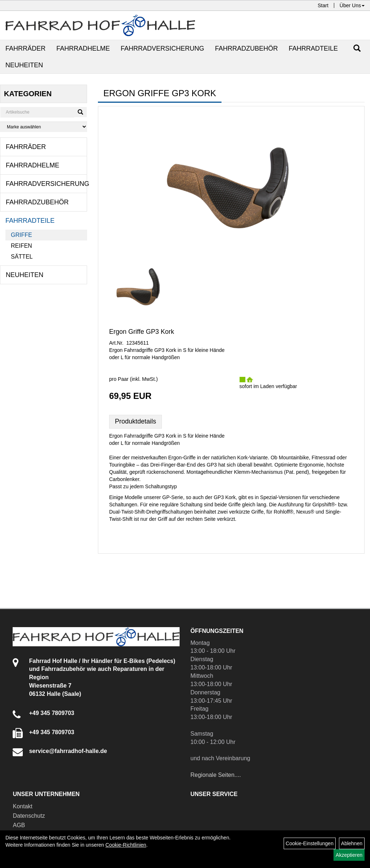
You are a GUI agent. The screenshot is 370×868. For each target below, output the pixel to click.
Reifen (21, 246)
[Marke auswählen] (44, 127)
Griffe (21, 235)
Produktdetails (135, 421)
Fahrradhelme (83, 48)
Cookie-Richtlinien (126, 845)
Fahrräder (25, 48)
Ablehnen (352, 843)
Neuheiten (24, 65)
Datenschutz (29, 816)
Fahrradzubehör (246, 48)
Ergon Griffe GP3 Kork (142, 332)
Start (323, 5)
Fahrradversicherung (162, 48)
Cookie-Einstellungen (310, 843)
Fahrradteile (313, 48)
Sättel (22, 257)
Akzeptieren (349, 855)
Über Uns (352, 5)
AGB (19, 825)
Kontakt (22, 806)
